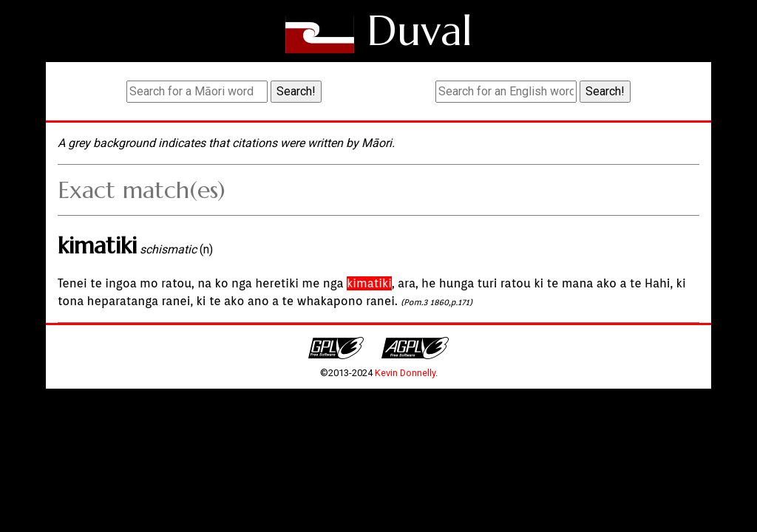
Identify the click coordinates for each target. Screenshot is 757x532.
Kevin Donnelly (405, 373)
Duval (420, 31)
